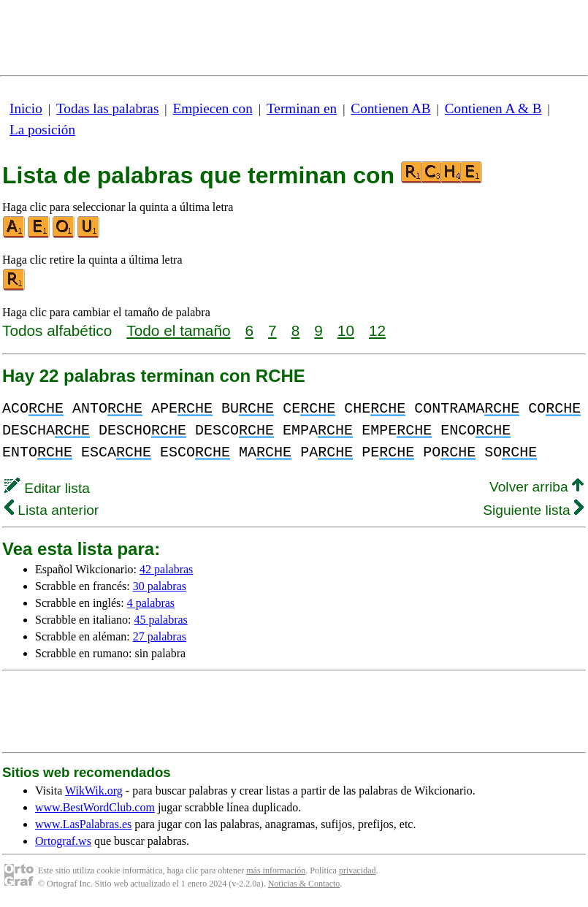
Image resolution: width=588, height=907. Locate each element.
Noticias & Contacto (304, 884)
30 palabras (160, 586)
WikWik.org (94, 791)
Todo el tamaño (178, 330)
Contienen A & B (493, 108)
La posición (42, 130)
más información (276, 870)
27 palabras (160, 636)
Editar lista (47, 488)
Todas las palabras (107, 108)
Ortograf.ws (63, 841)
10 (346, 330)
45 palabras (161, 620)
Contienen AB (390, 108)
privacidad (358, 870)
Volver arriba (537, 487)
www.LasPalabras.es (83, 824)
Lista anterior (51, 510)
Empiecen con (213, 108)
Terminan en (302, 108)
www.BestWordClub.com (95, 807)
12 (377, 330)
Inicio (26, 108)
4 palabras (151, 603)
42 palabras (166, 569)
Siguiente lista (533, 510)
